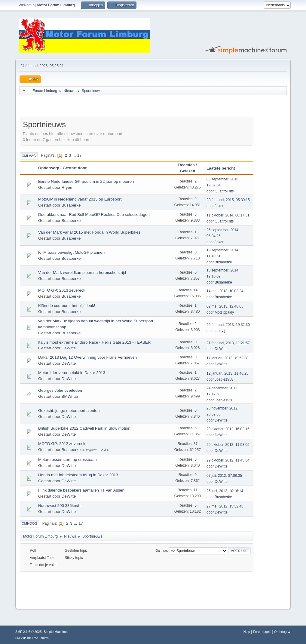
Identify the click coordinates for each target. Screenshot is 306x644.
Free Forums (40, 638)
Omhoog (29, 523)
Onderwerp (49, 168)
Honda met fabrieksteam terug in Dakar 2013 (78, 475)
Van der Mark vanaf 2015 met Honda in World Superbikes (89, 232)
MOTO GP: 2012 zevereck (62, 444)
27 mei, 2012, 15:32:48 (225, 506)
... (75, 155)
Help (247, 632)
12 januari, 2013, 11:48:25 (227, 373)
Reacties (187, 165)
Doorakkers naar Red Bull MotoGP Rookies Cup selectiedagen (94, 215)
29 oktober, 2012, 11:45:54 (228, 460)
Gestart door (75, 168)
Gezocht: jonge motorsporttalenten (69, 411)
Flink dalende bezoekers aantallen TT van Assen (81, 490)
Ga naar (161, 550)
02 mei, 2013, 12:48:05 (225, 306)
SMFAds (21, 638)
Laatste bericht (223, 168)
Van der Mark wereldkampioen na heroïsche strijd (82, 273)
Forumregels (262, 632)
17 (80, 155)
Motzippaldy (224, 312)
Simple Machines (56, 632)
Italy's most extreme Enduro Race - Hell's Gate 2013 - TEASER (94, 342)
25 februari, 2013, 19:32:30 (228, 325)
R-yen (67, 187)
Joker (219, 206)
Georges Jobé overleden (60, 390)
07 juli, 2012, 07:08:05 (224, 476)
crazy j (220, 331)
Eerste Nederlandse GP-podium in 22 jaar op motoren (86, 181)
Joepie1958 (224, 379)
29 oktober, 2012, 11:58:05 (228, 445)
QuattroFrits (224, 191)
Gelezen (187, 171)
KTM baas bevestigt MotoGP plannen (71, 252)
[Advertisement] (90, 107)
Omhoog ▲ (282, 632)
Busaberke (71, 205)
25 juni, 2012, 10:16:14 (225, 491)
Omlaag (29, 156)
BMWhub (70, 396)
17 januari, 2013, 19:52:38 (227, 358)
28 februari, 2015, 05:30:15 (228, 200)
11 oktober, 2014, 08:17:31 (228, 215)
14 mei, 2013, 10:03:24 (225, 291)
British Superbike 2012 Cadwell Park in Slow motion (84, 428)
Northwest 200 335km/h (59, 506)
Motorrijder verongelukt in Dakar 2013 (72, 373)
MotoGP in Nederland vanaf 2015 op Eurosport (80, 199)
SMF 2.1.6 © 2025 (29, 632)
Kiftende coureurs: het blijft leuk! (67, 306)
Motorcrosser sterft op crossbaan (67, 460)
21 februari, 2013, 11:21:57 (228, 343)
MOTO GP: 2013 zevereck (62, 290)
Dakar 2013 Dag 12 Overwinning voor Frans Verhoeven (87, 357)
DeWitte (69, 348)
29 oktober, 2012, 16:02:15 (228, 429)
